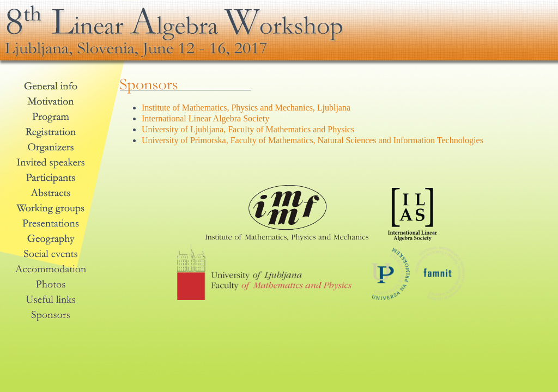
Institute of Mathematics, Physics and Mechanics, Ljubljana (246, 108)
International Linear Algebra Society (205, 118)
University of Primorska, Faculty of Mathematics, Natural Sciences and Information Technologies (313, 140)
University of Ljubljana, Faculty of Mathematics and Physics (248, 129)
